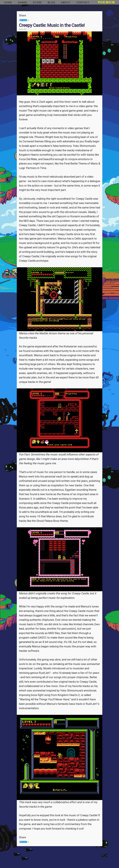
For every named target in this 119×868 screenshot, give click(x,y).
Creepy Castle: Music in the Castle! (52, 25)
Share (22, 15)
